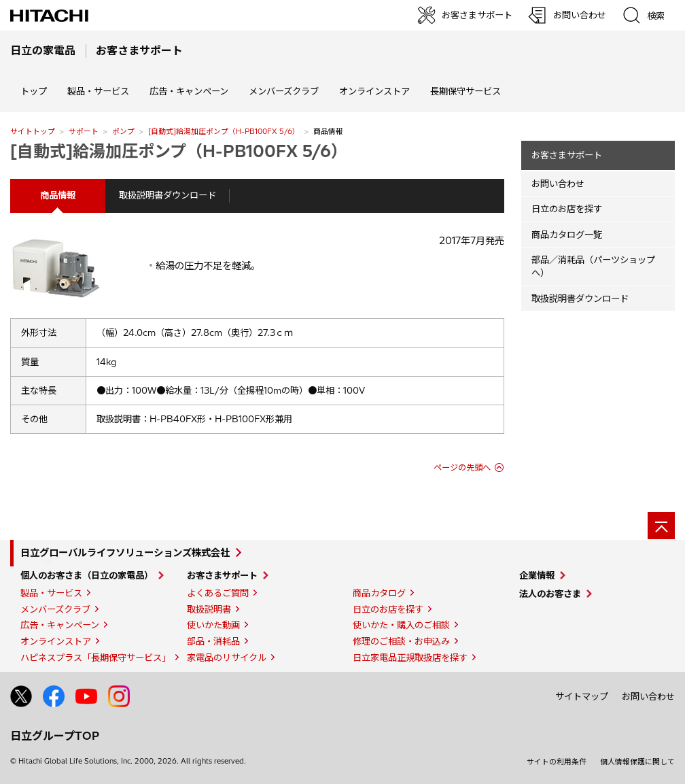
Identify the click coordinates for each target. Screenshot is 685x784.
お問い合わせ (558, 184)
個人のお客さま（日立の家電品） (87, 575)
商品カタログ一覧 (567, 235)
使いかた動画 (213, 625)
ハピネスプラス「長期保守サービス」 (95, 658)
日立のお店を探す (567, 209)
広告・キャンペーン (60, 625)
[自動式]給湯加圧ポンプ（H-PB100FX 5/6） (224, 131)
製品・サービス (51, 593)
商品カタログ (379, 593)
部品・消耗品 (213, 641)
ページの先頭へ (462, 467)
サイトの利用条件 (557, 762)
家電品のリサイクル (227, 658)
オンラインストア (374, 91)
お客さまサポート (567, 155)
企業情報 (537, 575)
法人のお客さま (550, 594)
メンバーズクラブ (284, 91)
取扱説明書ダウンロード (168, 195)
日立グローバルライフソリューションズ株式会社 (125, 553)
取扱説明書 (209, 609)
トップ (34, 91)
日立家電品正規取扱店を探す (410, 658)
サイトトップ (33, 131)
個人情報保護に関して (637, 762)
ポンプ (123, 131)
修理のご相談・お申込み (401, 641)
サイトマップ (582, 696)
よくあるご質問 (218, 593)
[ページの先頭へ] (661, 526)
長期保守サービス (466, 91)
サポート (84, 131)
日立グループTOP (55, 736)
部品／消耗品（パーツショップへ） (593, 266)
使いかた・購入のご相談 (401, 625)
